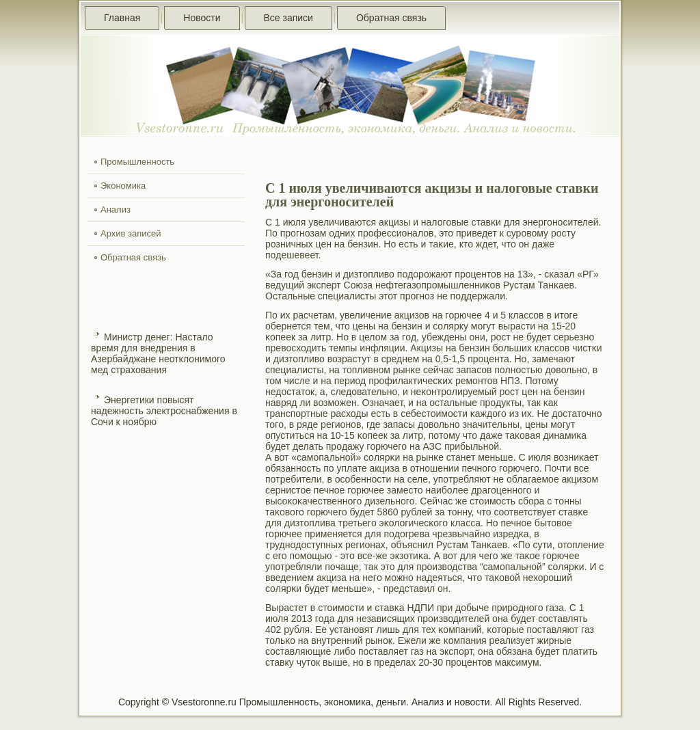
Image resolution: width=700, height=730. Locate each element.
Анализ (116, 209)
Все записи (288, 18)
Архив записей (131, 233)
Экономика (123, 186)
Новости (202, 18)
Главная (122, 18)
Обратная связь (391, 18)
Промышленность (137, 162)
